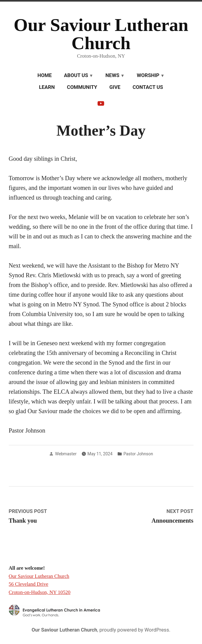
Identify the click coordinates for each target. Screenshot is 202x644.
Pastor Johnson (138, 454)
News (112, 75)
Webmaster (66, 454)
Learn (47, 87)
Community (82, 87)
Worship (148, 75)
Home (45, 75)
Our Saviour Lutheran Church (101, 34)
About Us (76, 75)
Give (115, 87)
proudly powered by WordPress (134, 630)
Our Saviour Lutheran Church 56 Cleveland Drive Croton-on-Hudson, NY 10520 (40, 584)
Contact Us (148, 87)
